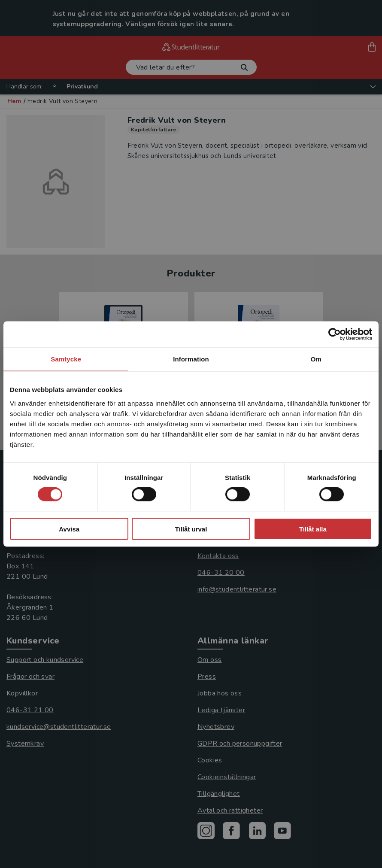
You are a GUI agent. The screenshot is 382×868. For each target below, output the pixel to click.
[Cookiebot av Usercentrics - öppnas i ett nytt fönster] (335, 334)
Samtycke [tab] (66, 359)
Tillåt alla (313, 529)
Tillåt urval (191, 529)
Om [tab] (316, 359)
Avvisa (69, 529)
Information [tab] (191, 359)
